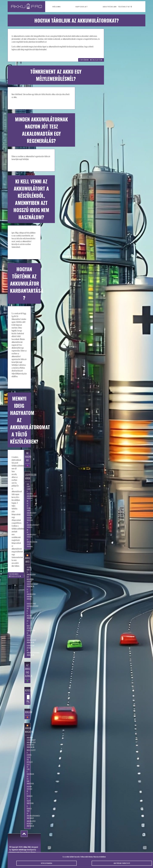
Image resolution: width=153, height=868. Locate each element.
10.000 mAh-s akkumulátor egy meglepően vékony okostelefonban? (27, 576)
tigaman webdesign (19, 850)
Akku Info (27, 560)
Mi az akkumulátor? (27, 532)
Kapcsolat (82, 7)
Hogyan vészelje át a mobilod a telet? (27, 794)
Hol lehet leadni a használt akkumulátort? (27, 490)
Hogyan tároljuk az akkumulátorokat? (27, 521)
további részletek (91, 60)
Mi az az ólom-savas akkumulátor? (27, 507)
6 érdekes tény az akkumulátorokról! (27, 811)
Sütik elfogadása (46, 865)
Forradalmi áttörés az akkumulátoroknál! (27, 649)
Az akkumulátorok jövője (27, 542)
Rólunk (57, 7)
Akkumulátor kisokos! (27, 822)
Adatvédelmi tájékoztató (118, 7)
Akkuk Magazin (29, 730)
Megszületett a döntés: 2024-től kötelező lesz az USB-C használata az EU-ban (27, 766)
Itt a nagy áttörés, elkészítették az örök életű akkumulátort (27, 631)
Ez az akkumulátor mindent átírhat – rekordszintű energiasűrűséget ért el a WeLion (27, 602)
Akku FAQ (27, 847)
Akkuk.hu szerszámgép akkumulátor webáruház (27, 741)
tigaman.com (14, 852)
